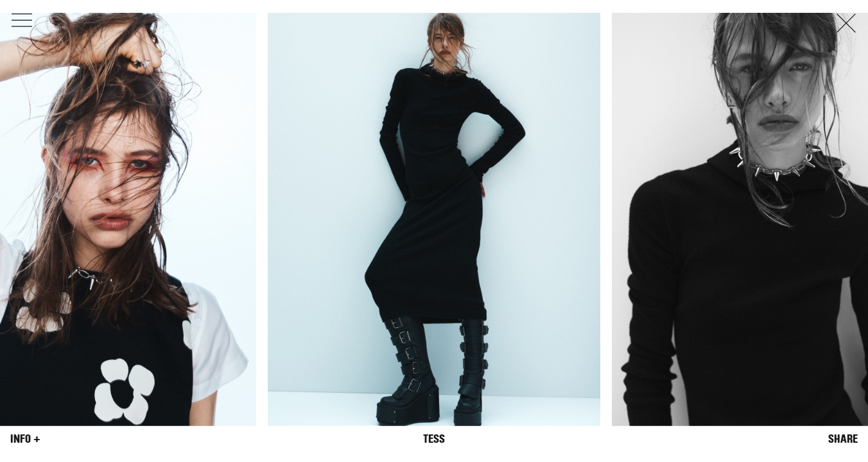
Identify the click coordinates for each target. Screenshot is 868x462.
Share (843, 439)
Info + (25, 439)
